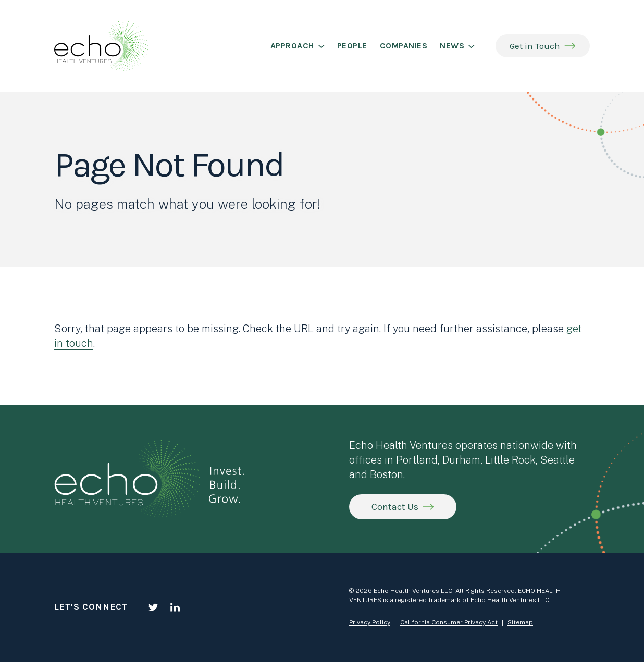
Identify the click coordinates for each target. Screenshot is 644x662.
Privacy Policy (370, 622)
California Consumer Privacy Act (449, 622)
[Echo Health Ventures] (101, 46)
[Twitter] (153, 607)
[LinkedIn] (175, 607)
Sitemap (520, 622)
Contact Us (395, 507)
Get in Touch (535, 46)
